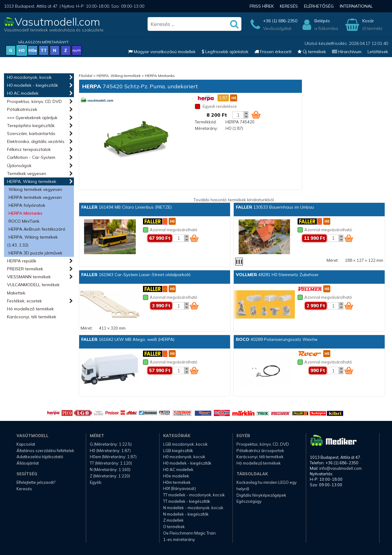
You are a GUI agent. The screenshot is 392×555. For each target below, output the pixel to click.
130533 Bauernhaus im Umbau (275, 207)
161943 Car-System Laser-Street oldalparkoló (136, 275)
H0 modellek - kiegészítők (33, 85)
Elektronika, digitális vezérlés (36, 141)
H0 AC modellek (23, 93)
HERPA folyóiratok (27, 205)
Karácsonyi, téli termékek (32, 317)
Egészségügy (249, 501)
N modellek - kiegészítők (186, 514)
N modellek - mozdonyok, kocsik (193, 508)
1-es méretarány (179, 539)
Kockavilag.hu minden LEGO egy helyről (267, 486)
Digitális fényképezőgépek (261, 495)
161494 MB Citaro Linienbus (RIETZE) (126, 207)
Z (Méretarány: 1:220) (110, 476)
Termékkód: (206, 122)
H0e (33, 50)
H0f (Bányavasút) (180, 488)
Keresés (289, 6)
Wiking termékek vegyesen (35, 189)
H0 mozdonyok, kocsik (29, 77)
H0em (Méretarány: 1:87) (113, 457)
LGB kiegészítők (178, 451)
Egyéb (96, 482)
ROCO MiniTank (24, 221)
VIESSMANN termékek (29, 277)
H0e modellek (176, 476)
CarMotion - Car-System (31, 157)
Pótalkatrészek (22, 109)
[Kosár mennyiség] (238, 115)
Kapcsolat (26, 444)
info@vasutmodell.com (341, 468)
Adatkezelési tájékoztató (40, 457)
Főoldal (86, 76)
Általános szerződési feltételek (45, 451)
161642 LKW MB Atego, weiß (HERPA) (128, 339)
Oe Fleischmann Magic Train (189, 533)
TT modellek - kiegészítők (187, 501)
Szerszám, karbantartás (31, 133)
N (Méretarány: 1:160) (110, 469)
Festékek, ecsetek (24, 301)
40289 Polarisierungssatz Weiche (277, 339)
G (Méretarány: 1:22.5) (111, 444)
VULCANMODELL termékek (33, 285)
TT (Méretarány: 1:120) (111, 463)
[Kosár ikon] (256, 115)
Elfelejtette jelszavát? (36, 482)
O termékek (174, 527)
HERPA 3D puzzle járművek (35, 253)
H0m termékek (177, 482)
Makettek (16, 293)
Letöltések (378, 52)
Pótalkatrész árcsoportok (260, 451)
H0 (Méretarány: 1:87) (110, 451)
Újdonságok (19, 166)
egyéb (77, 50)
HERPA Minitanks (26, 213)
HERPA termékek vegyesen (35, 197)
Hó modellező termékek (30, 309)
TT (44, 50)
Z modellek (173, 520)
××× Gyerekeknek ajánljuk (32, 118)
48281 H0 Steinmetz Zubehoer (277, 275)
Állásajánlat (28, 463)
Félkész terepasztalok (29, 149)
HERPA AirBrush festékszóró (37, 229)
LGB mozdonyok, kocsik (185, 444)
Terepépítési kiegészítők (31, 126)
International (356, 6)
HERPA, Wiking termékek (32, 181)
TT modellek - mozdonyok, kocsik (194, 495)
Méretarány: (206, 128)
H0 (22, 50)
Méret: (333, 260)
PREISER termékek (25, 269)
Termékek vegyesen (27, 173)
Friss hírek (262, 6)
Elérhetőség (319, 6)
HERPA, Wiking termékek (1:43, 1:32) (32, 241)
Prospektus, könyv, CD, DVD (34, 101)
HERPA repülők (22, 261)
